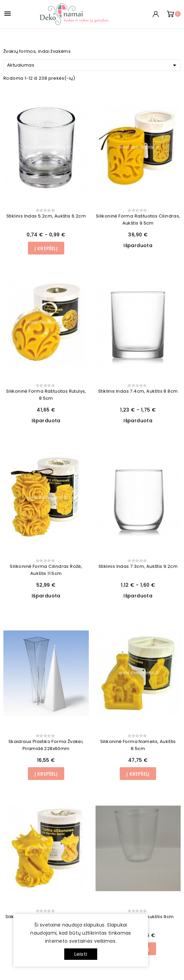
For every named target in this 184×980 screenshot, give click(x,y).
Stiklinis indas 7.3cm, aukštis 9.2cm (138, 566)
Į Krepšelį (46, 248)
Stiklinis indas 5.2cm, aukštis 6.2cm (46, 216)
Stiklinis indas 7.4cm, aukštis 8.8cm (138, 391)
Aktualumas (93, 65)
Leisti (81, 954)
